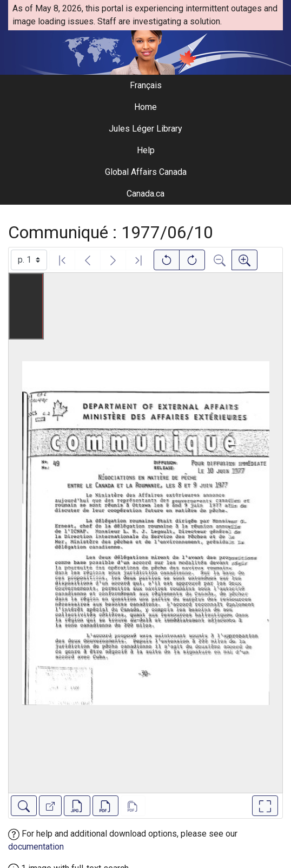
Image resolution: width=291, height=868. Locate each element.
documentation (36, 847)
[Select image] (29, 260)
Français (146, 85)
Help (146, 150)
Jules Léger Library (145, 129)
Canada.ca (145, 194)
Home (145, 107)
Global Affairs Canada (146, 172)
